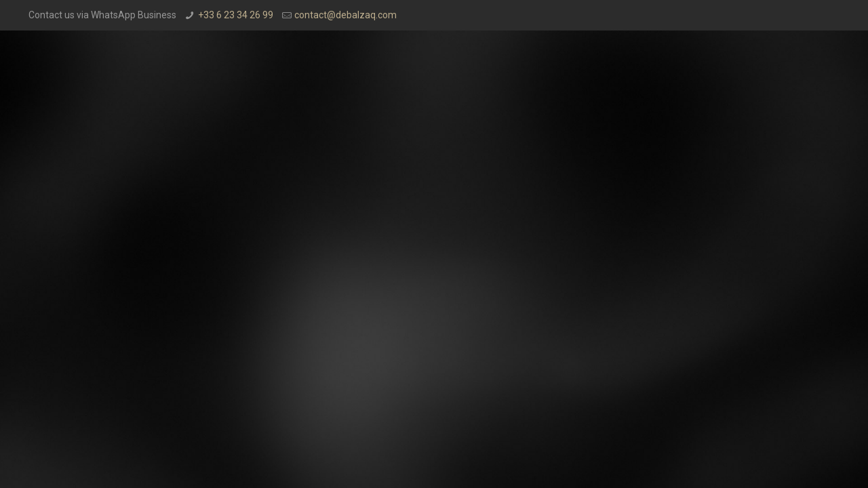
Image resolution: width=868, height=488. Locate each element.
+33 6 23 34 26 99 (236, 15)
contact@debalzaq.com (346, 15)
